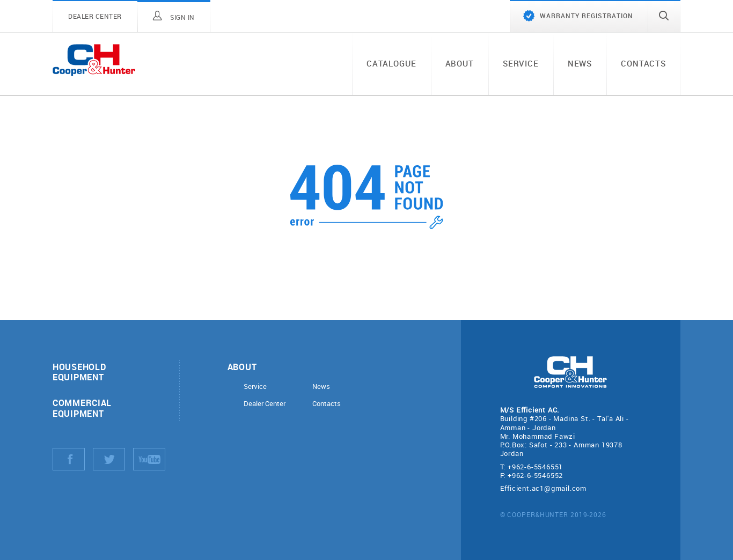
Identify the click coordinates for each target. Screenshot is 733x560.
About (460, 63)
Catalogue (391, 63)
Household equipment (79, 372)
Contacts (643, 63)
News (580, 63)
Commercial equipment (82, 408)
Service (521, 63)
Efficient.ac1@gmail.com (543, 488)
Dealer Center (265, 404)
